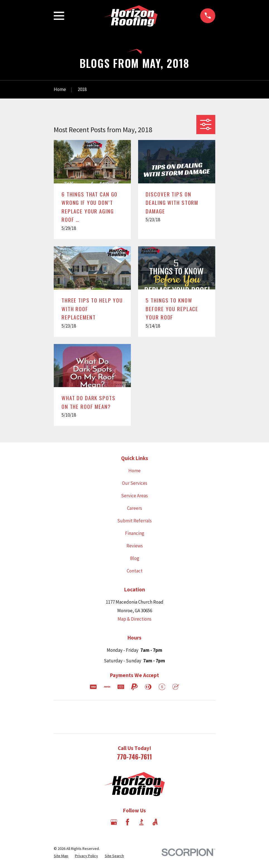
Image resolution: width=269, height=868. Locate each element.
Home (134, 471)
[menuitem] (61, 856)
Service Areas (134, 496)
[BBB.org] (141, 822)
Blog (135, 558)
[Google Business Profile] (114, 822)
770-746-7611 (134, 757)
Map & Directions (134, 619)
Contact (135, 571)
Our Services (135, 483)
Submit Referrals (134, 521)
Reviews (135, 546)
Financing (135, 533)
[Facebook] (128, 822)
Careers (134, 508)
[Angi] (155, 822)
